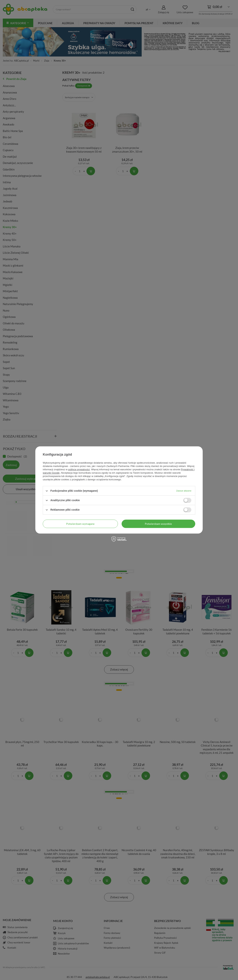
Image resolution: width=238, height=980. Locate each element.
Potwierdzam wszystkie (158, 524)
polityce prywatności (79, 469)
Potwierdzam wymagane (80, 524)
